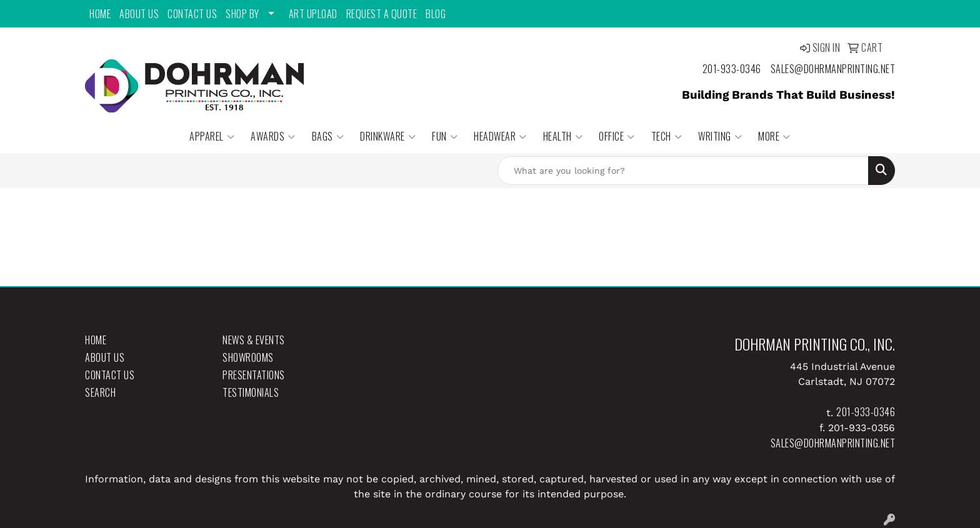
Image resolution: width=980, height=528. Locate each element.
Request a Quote (382, 14)
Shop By (242, 14)
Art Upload (313, 14)
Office (617, 136)
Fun (445, 136)
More (774, 136)
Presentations (254, 375)
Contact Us (192, 14)
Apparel (212, 136)
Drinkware (388, 136)
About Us (139, 14)
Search (100, 392)
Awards (273, 136)
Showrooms (248, 357)
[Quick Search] (683, 171)
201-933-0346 (732, 69)
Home (100, 14)
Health (563, 136)
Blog (436, 14)
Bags (328, 136)
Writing (720, 136)
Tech (667, 136)
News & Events (254, 340)
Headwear (500, 136)
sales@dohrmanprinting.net (833, 69)
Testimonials (251, 392)
